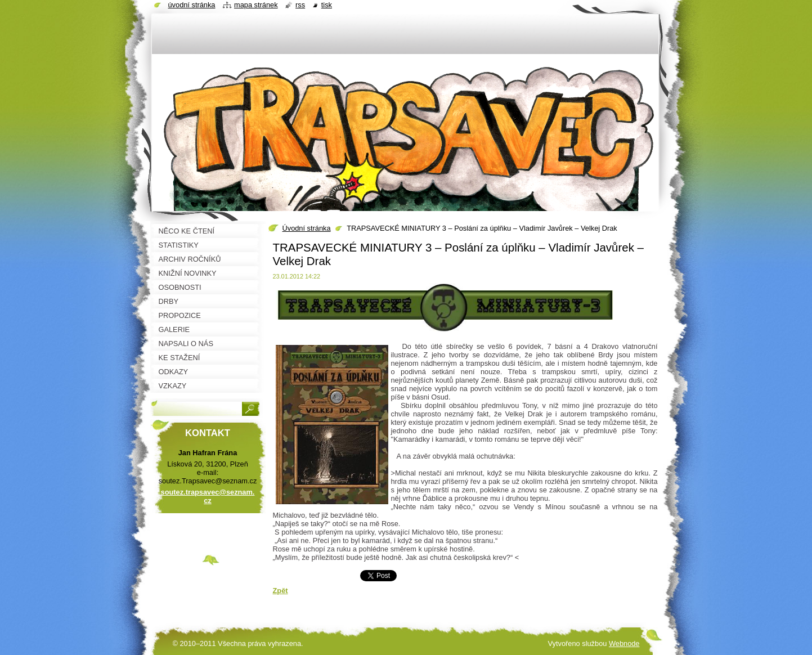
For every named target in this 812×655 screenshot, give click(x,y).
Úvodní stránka (307, 228)
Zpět (281, 591)
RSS (300, 5)
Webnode (624, 643)
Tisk (327, 5)
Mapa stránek (256, 5)
